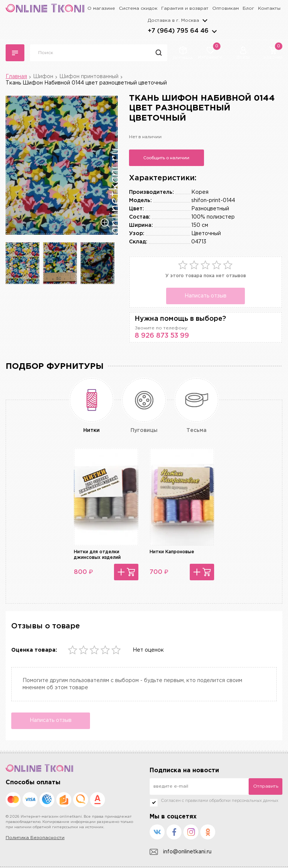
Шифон (43, 77)
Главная (16, 77)
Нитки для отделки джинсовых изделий (97, 555)
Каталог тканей (15, 53)
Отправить (266, 786)
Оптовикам (226, 8)
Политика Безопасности (35, 838)
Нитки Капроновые (172, 552)
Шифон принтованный (89, 77)
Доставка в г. (173, 20)
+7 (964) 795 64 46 (178, 31)
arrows (214, 31)
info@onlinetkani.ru (181, 852)
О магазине (101, 8)
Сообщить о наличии (166, 158)
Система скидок (138, 8)
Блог (248, 8)
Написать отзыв (205, 296)
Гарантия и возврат (185, 8)
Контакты (269, 8)
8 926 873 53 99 (162, 336)
